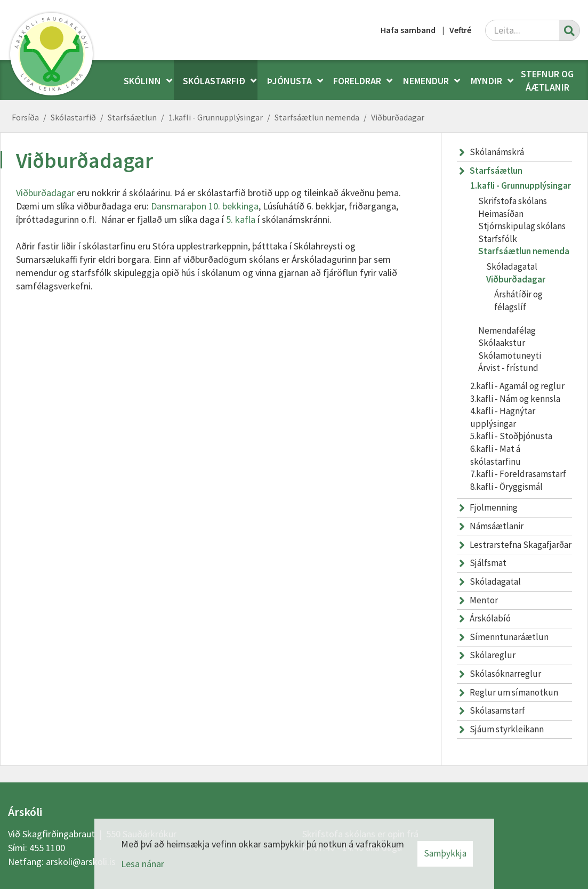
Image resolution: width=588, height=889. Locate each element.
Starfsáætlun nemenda (317, 117)
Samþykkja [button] (445, 853)
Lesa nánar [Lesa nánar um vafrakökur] (143, 864)
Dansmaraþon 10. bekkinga (205, 206)
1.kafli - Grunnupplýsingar (216, 117)
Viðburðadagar (398, 117)
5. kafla (241, 219)
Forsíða (25, 117)
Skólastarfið (73, 117)
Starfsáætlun (132, 117)
